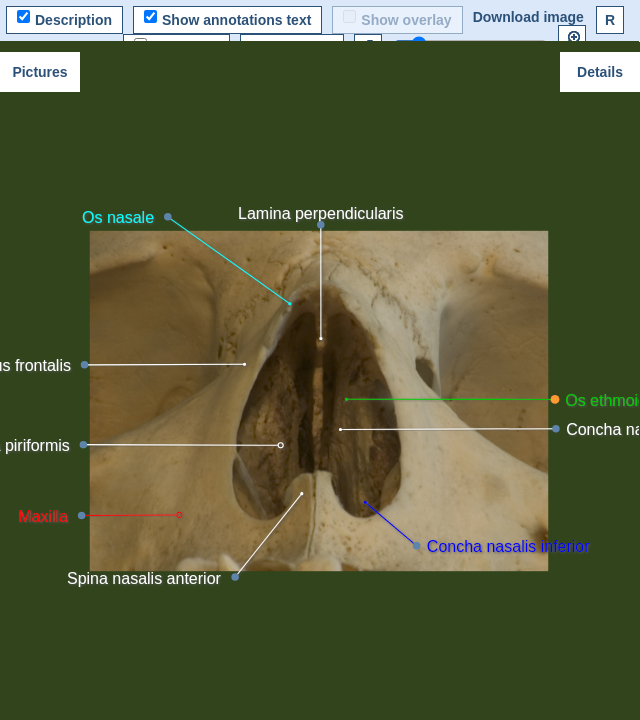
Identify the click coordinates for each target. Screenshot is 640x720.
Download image (528, 17)
